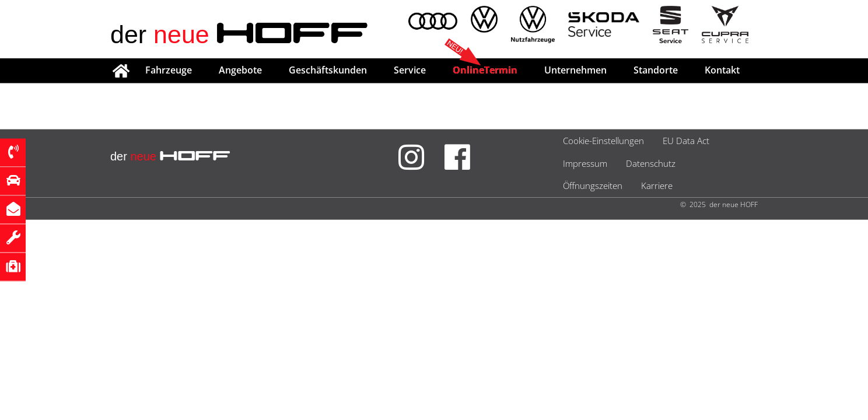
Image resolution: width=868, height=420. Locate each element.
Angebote (240, 70)
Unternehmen (575, 70)
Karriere (657, 185)
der (239, 34)
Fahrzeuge (169, 70)
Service (410, 70)
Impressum (585, 163)
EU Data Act (686, 141)
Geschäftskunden (328, 70)
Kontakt (722, 70)
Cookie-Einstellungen (603, 141)
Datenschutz (651, 163)
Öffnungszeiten (593, 185)
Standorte (656, 70)
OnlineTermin (485, 70)
